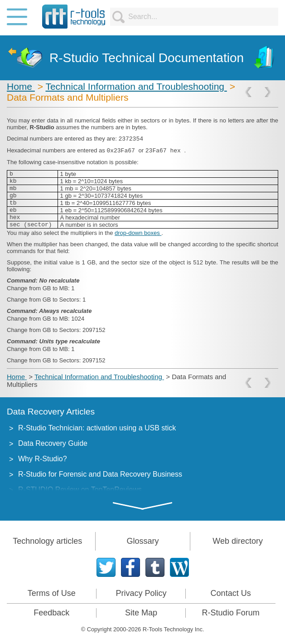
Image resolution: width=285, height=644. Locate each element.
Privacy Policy (141, 593)
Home (21, 86)
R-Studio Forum (231, 613)
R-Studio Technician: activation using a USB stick (97, 428)
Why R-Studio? (43, 459)
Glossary (142, 541)
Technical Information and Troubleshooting (136, 86)
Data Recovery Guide (53, 443)
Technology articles (47, 541)
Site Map (141, 613)
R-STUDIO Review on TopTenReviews (80, 490)
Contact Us (231, 593)
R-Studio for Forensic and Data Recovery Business (100, 474)
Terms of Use (52, 593)
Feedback (51, 613)
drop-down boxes (138, 233)
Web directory (238, 541)
